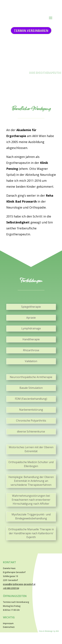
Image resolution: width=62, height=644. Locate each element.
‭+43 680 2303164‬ (11, 588)
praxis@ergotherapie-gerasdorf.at (19, 584)
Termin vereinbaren (31, 30)
